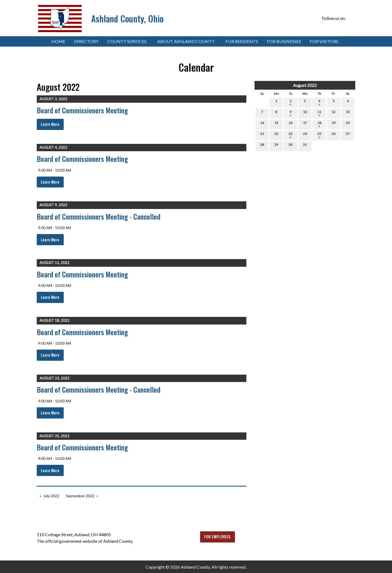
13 (348, 113)
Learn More (50, 124)
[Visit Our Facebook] (351, 19)
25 (319, 135)
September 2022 (80, 496)
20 (348, 124)
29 (276, 146)
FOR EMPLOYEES (217, 537)
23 (290, 135)
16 (290, 124)
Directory (86, 41)
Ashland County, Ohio (127, 18)
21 (262, 135)
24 (305, 135)
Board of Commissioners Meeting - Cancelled (99, 216)
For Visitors (324, 41)
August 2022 (305, 85)
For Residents (242, 41)
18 (319, 124)
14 (262, 124)
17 (305, 124)
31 (305, 146)
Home (58, 41)
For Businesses (284, 41)
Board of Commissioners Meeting (82, 110)
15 (276, 124)
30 (290, 146)
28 (262, 146)
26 (333, 135)
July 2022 (51, 496)
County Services (127, 41)
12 (333, 113)
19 (333, 124)
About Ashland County (186, 41)
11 (319, 113)
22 (276, 135)
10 (305, 113)
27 (348, 135)
